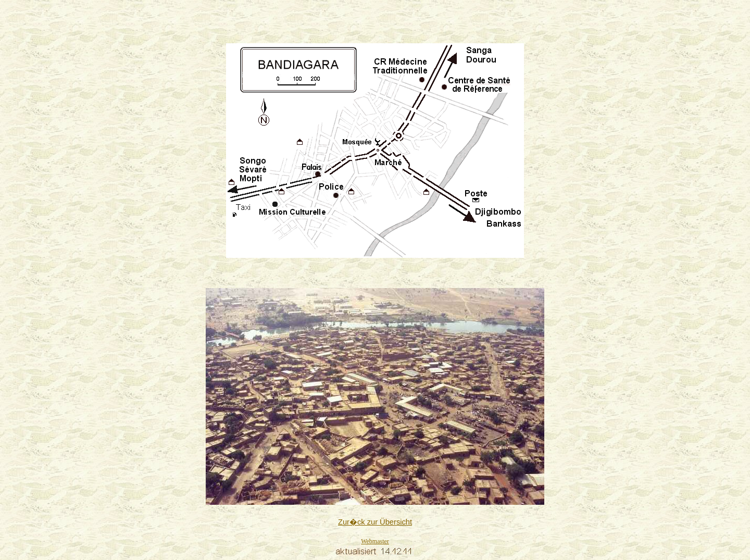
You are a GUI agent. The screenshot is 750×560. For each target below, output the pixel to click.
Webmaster (375, 541)
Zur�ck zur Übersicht (375, 522)
